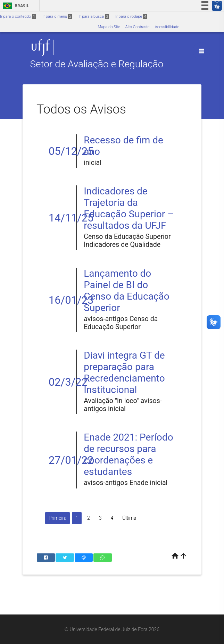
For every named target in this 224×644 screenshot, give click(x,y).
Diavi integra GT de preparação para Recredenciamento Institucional (124, 373)
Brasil (15, 6)
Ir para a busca (94, 16)
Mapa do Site (109, 27)
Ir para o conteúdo (18, 16)
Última (129, 518)
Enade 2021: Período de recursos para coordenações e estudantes (128, 454)
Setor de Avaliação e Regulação (97, 64)
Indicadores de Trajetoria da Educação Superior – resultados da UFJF (129, 208)
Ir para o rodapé (131, 16)
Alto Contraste (138, 27)
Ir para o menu (57, 16)
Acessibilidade (167, 27)
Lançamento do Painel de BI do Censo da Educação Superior (127, 291)
